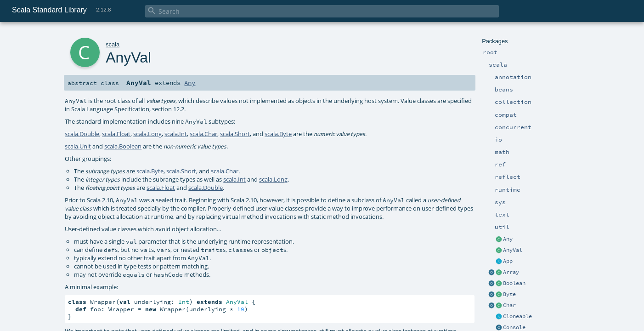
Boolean (514, 283)
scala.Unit (78, 146)
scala (113, 44)
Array (511, 272)
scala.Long (147, 134)
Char (509, 305)
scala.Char (203, 134)
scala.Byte (278, 134)
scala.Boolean (123, 146)
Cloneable (517, 316)
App (508, 261)
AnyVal (513, 250)
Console (514, 327)
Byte (509, 294)
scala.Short (235, 134)
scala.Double (82, 134)
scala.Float (116, 134)
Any (508, 239)
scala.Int (176, 134)
